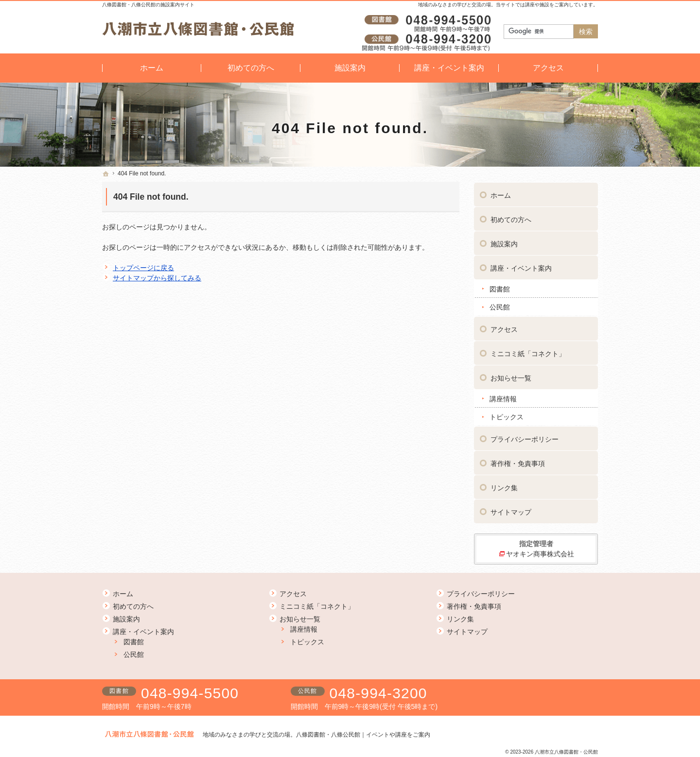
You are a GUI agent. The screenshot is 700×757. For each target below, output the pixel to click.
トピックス (507, 415)
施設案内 (504, 242)
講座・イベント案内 (521, 267)
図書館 (500, 288)
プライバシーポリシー (525, 438)
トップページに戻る (143, 268)
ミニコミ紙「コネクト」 (528, 352)
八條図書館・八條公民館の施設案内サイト (148, 5)
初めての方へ (511, 218)
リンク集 (504, 486)
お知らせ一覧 (511, 377)
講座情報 (503, 397)
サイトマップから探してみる (157, 278)
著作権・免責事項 (518, 462)
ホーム (501, 194)
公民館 (500, 306)
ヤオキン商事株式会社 (540, 552)
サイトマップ (511, 511)
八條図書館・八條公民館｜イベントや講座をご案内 (363, 735)
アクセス (504, 328)
